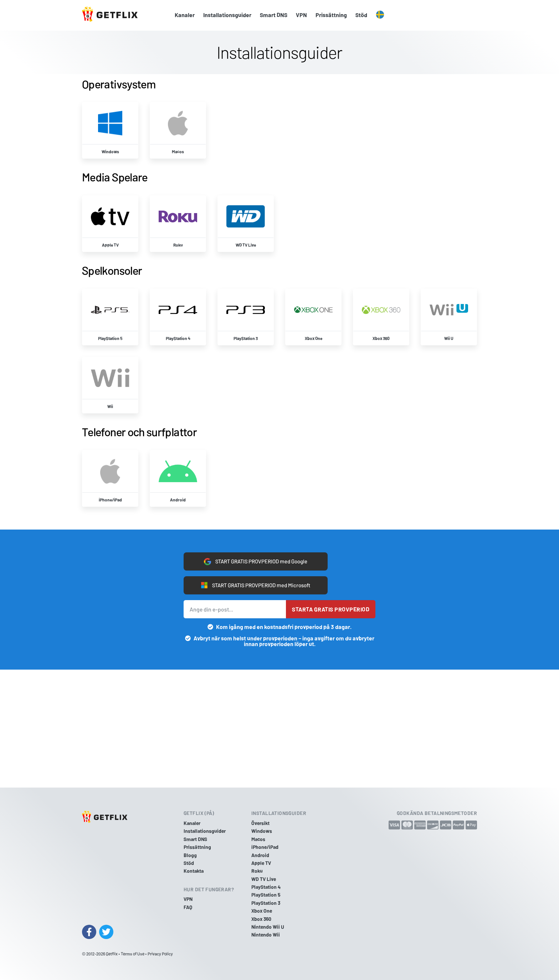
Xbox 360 (261, 919)
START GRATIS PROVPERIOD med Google (256, 561)
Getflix (112, 954)
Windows (262, 831)
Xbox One (262, 911)
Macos (258, 839)
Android (260, 855)
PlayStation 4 (266, 887)
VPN (301, 15)
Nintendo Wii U (268, 927)
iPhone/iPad (265, 847)
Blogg (190, 855)
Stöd (361, 15)
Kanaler (185, 15)
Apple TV (261, 863)
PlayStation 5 (266, 895)
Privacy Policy (160, 954)
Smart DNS (274, 15)
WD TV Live (264, 879)
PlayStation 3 (266, 903)
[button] (380, 15)
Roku (257, 871)
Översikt (260, 823)
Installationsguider (227, 15)
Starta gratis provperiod (331, 610)
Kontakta (194, 871)
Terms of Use (133, 954)
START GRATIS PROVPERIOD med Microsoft (255, 586)
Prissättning (331, 15)
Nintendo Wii (266, 935)
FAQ (188, 907)
